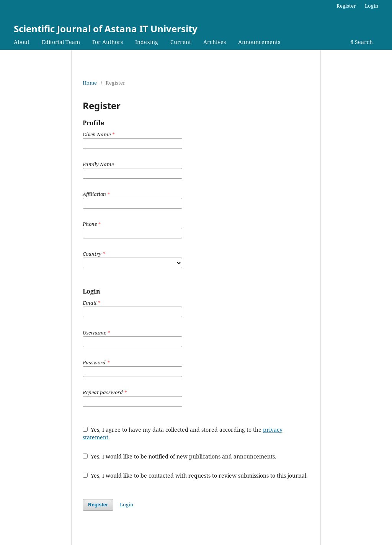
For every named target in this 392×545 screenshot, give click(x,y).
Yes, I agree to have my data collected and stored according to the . (183, 433)
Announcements (259, 42)
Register (346, 6)
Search (362, 42)
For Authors (108, 42)
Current (181, 42)
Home (90, 83)
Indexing (147, 42)
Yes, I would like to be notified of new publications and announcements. (180, 456)
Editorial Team (61, 42)
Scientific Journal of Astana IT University (106, 29)
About (22, 42)
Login (372, 6)
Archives (215, 42)
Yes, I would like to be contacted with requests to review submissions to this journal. (195, 476)
